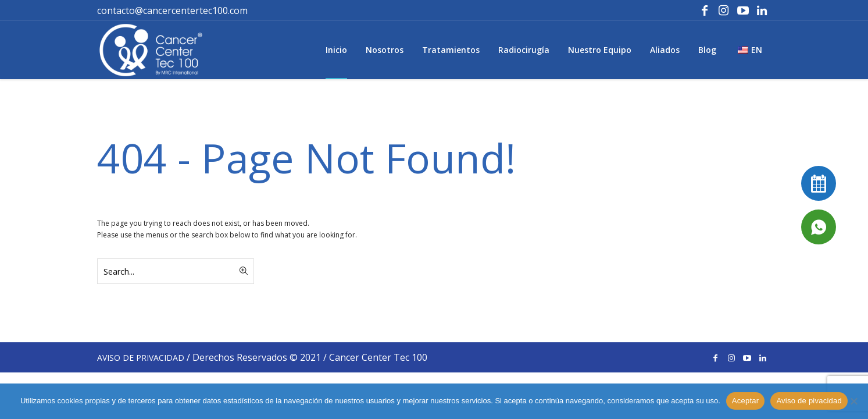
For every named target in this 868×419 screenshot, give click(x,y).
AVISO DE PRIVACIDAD (141, 358)
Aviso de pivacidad (809, 401)
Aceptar (746, 401)
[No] (853, 401)
